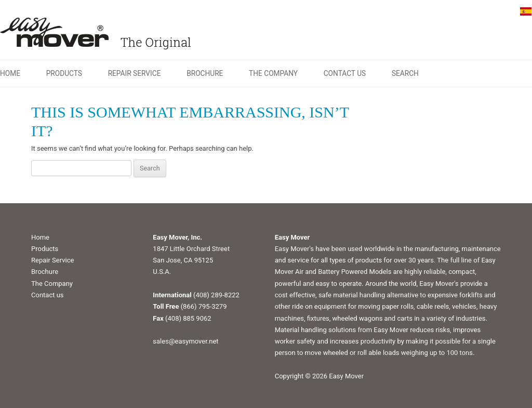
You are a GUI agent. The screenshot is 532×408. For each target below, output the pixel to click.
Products (64, 73)
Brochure (205, 73)
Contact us (345, 73)
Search (405, 73)
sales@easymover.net (185, 341)
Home (10, 73)
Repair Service (135, 73)
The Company (273, 73)
